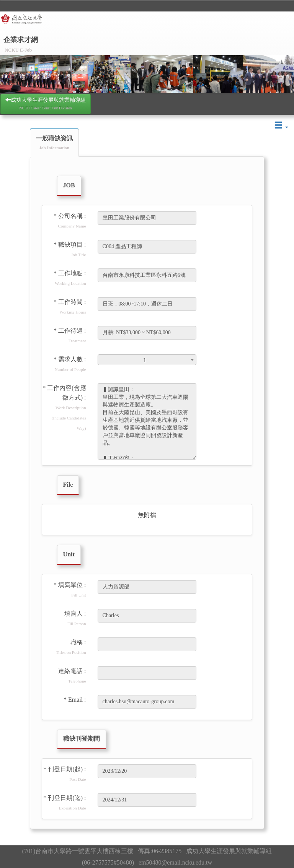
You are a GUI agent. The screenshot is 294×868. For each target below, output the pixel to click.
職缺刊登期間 (82, 739)
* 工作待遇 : (70, 335)
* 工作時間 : (70, 306)
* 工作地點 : (70, 278)
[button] (281, 126)
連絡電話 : (72, 675)
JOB (69, 185)
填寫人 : (75, 618)
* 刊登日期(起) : (65, 774)
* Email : (75, 700)
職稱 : (71, 647)
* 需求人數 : (70, 364)
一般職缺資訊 (54, 142)
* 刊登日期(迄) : (65, 802)
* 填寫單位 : (70, 589)
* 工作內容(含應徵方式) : (64, 408)
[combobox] (147, 360)
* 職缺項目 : (70, 249)
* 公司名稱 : (70, 220)
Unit (69, 554)
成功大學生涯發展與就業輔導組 (46, 103)
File (68, 485)
